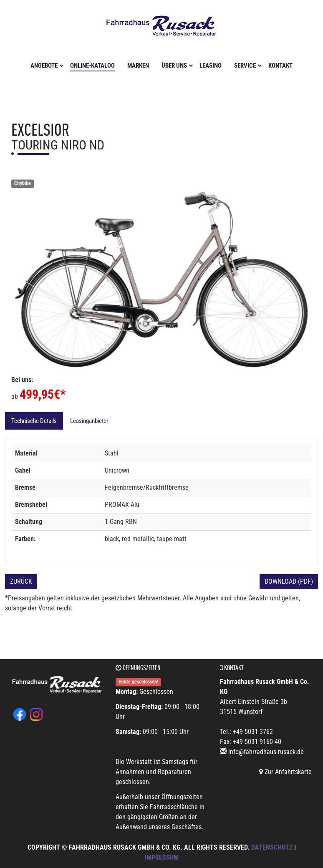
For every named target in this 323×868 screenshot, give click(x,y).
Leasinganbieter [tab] (89, 421)
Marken (138, 66)
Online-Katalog (92, 66)
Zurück (21, 581)
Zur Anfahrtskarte (285, 772)
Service (248, 66)
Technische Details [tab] (34, 421)
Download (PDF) (289, 581)
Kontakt (280, 66)
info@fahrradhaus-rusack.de (266, 752)
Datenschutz (272, 847)
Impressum (162, 857)
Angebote (47, 66)
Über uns (177, 66)
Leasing (211, 66)
